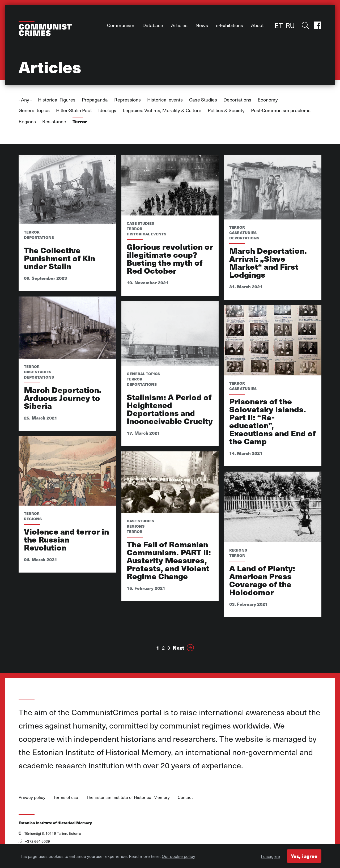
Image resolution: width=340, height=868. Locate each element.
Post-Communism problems (281, 110)
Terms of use (66, 797)
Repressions (127, 99)
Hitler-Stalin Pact (74, 110)
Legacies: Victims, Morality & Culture (162, 110)
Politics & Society (226, 110)
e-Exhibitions (229, 25)
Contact (185, 797)
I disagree (270, 857)
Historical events (165, 99)
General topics (34, 110)
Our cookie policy (178, 857)
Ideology (107, 110)
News (202, 25)
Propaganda (95, 99)
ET (279, 25)
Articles (179, 25)
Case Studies (203, 99)
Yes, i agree (304, 857)
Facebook (317, 25)
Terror (80, 121)
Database (153, 25)
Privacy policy (32, 797)
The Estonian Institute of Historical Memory (128, 797)
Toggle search (304, 25)
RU (290, 25)
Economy (268, 99)
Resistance (54, 121)
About (257, 25)
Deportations (237, 99)
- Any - (25, 99)
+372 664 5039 (34, 841)
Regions (27, 121)
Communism (121, 25)
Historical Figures (57, 99)
